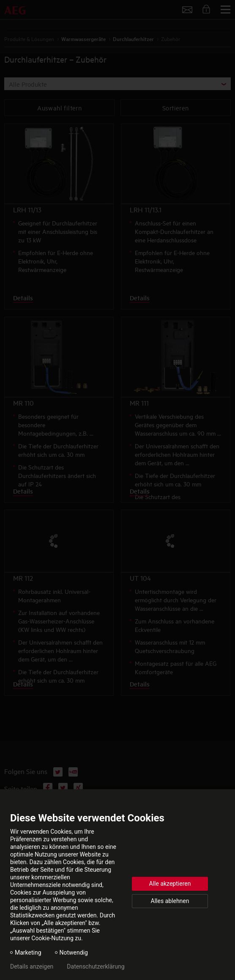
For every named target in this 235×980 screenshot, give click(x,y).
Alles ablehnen (170, 901)
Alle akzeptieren (170, 884)
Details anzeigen (32, 966)
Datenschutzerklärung (96, 966)
